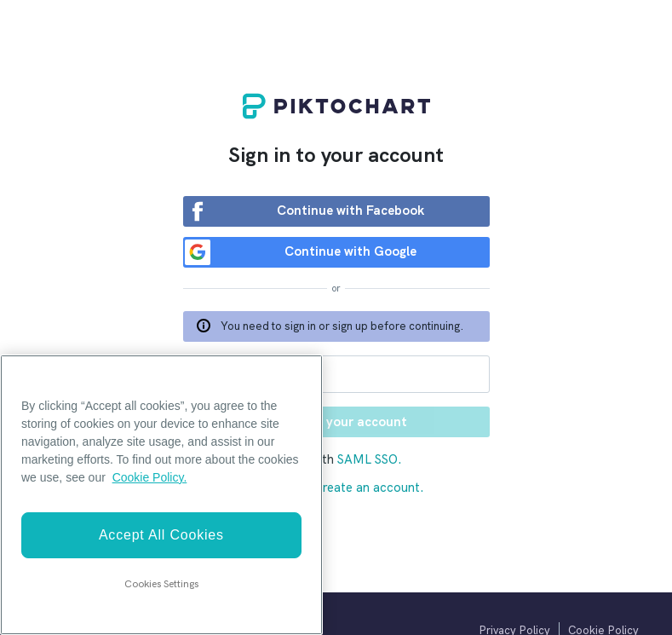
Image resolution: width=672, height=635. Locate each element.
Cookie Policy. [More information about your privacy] (150, 477)
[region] (161, 495)
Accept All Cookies (161, 535)
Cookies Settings (161, 584)
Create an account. (369, 488)
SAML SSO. (370, 459)
